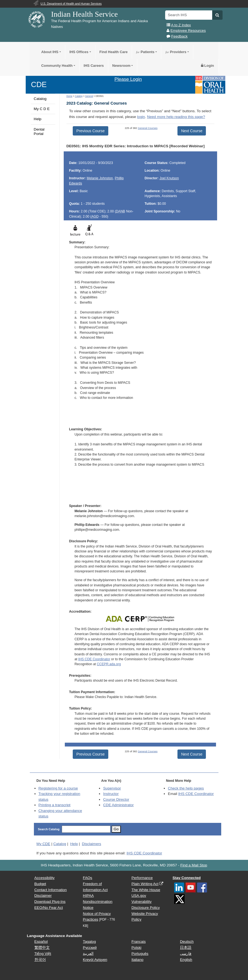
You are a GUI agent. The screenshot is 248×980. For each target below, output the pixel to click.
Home (69, 96)
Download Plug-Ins (50, 902)
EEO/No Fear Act (49, 908)
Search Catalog (49, 829)
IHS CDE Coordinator (94, 659)
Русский (90, 948)
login (141, 117)
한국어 (40, 960)
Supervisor (112, 788)
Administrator (118, 805)
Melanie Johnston (100, 178)
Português (140, 954)
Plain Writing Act (145, 884)
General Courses (148, 128)
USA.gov (139, 896)
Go (116, 829)
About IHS (50, 52)
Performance (142, 878)
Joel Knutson (169, 178)
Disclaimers (92, 844)
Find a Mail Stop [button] (194, 865)
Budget (40, 884)
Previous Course (91, 131)
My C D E (42, 109)
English (186, 960)
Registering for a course (58, 788)
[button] (217, 15)
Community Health (57, 66)
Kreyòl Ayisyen (95, 960)
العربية (88, 954)
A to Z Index (181, 25)
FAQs (87, 878)
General (89, 96)
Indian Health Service (84, 14)
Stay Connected (187, 878)
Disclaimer (43, 896)
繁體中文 (42, 948)
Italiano (138, 960)
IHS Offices (79, 52)
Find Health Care (114, 52)
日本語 (186, 948)
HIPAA (88, 896)
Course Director (116, 799)
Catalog (40, 99)
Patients (145, 52)
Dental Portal (39, 132)
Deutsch (187, 942)
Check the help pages (186, 788)
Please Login (128, 79)
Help (37, 119)
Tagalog (89, 942)
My (43, 844)
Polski (136, 948)
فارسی (186, 954)
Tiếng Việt (43, 954)
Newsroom (121, 66)
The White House (146, 890)
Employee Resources (188, 31)
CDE (39, 84)
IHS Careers (94, 66)
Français (139, 942)
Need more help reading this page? (176, 117)
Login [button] (208, 66)
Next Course (192, 131)
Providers (176, 52)
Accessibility (45, 878)
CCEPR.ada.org (109, 664)
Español (41, 942)
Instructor (111, 794)
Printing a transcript (55, 805)
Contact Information (51, 890)
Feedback (179, 36)
